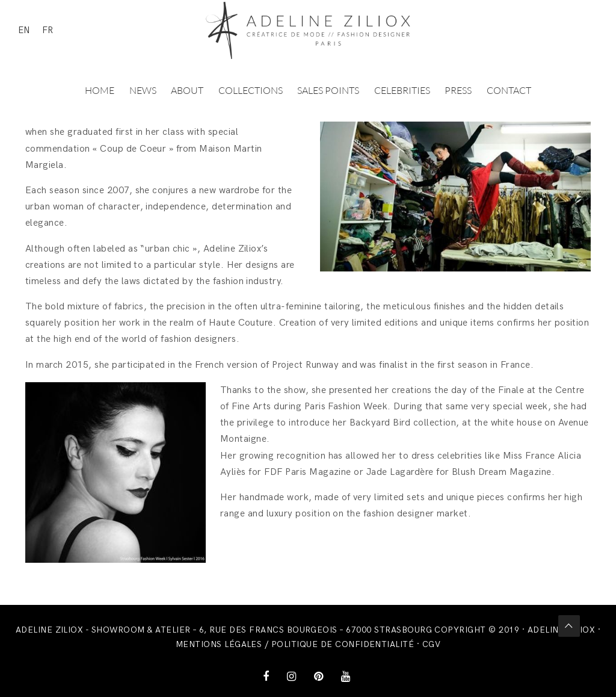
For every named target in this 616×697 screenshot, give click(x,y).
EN (24, 30)
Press (458, 90)
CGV (431, 644)
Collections (251, 90)
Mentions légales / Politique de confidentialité (295, 644)
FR (48, 30)
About (187, 90)
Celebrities (402, 90)
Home (100, 90)
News (143, 90)
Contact (509, 90)
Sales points (328, 90)
